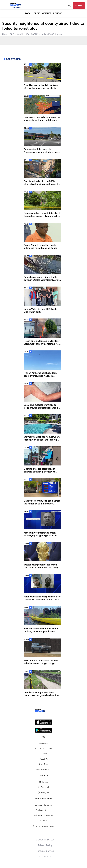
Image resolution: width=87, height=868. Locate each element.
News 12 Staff (8, 34)
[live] (79, 6)
